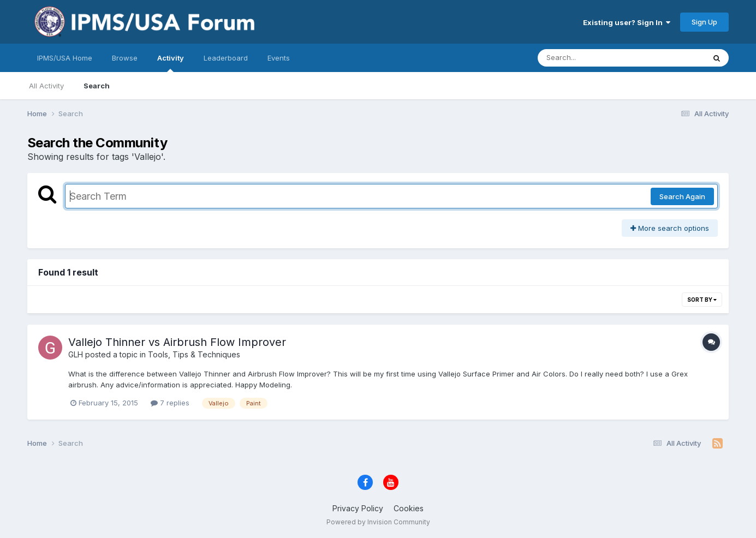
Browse (125, 58)
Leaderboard (226, 58)
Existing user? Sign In (627, 22)
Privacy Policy (358, 508)
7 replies (170, 403)
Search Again (682, 196)
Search (97, 86)
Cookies (409, 508)
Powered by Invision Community (378, 522)
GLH (76, 354)
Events (279, 58)
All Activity (46, 86)
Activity (171, 63)
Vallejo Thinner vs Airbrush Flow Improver (177, 342)
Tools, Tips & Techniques (194, 354)
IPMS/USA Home (65, 58)
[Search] (591, 58)
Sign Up (704, 22)
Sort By (702, 300)
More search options (670, 228)
